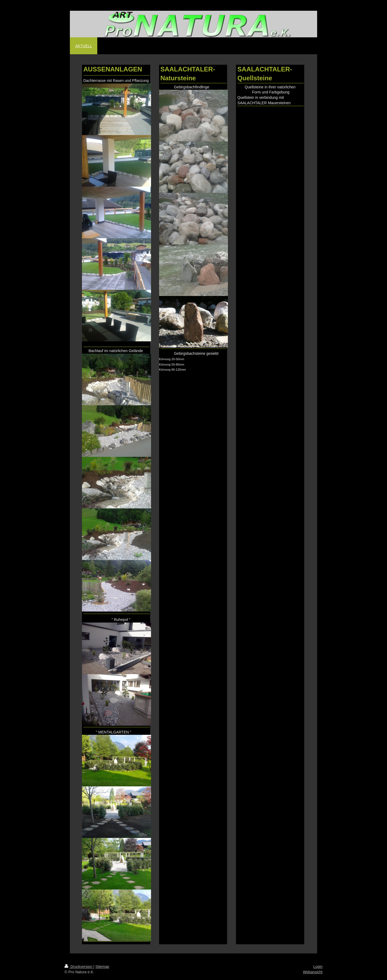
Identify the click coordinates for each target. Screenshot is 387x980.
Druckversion (79, 967)
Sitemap (102, 967)
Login (318, 967)
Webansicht (313, 972)
